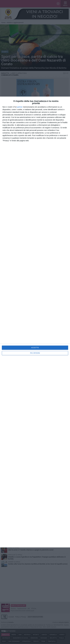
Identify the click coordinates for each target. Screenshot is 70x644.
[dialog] (35, 322)
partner (20, 107)
